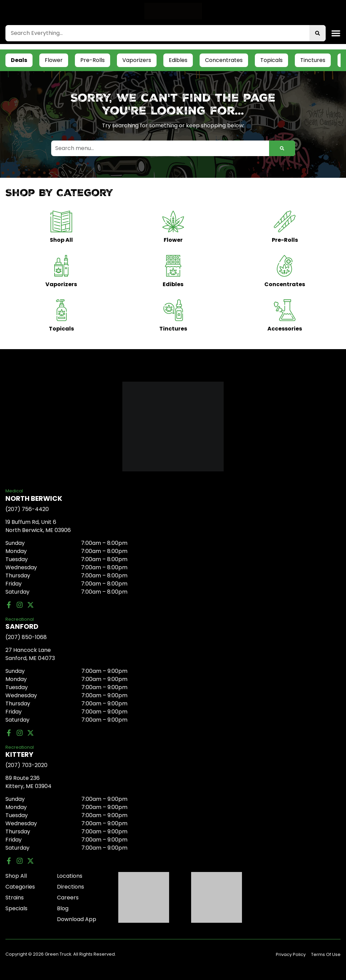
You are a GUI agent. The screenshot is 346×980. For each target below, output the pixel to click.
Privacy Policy (291, 954)
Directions (70, 887)
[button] (336, 33)
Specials (16, 908)
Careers (68, 898)
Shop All (16, 876)
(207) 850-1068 (26, 637)
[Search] (318, 33)
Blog (63, 908)
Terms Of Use (326, 954)
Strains (15, 898)
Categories (20, 887)
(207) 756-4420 (27, 509)
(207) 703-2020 (26, 765)
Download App (77, 919)
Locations (70, 876)
